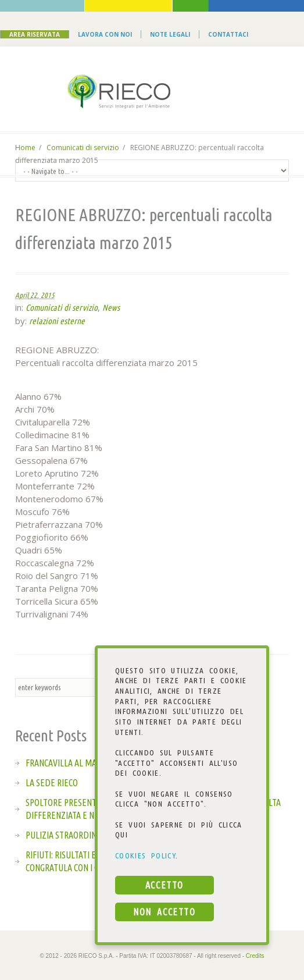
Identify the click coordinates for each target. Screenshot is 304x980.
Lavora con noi (105, 34)
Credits (255, 956)
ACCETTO (164, 885)
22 (34, 295)
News (111, 308)
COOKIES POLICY (145, 855)
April (22, 295)
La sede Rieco (52, 783)
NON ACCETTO (164, 912)
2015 (48, 295)
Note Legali (170, 34)
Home (25, 148)
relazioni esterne (57, 321)
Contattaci (228, 34)
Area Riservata (35, 34)
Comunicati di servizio (83, 148)
